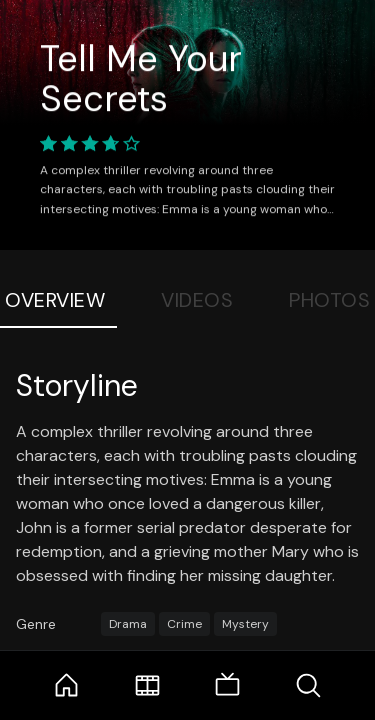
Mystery (245, 624)
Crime (184, 624)
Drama (128, 624)
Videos (197, 300)
